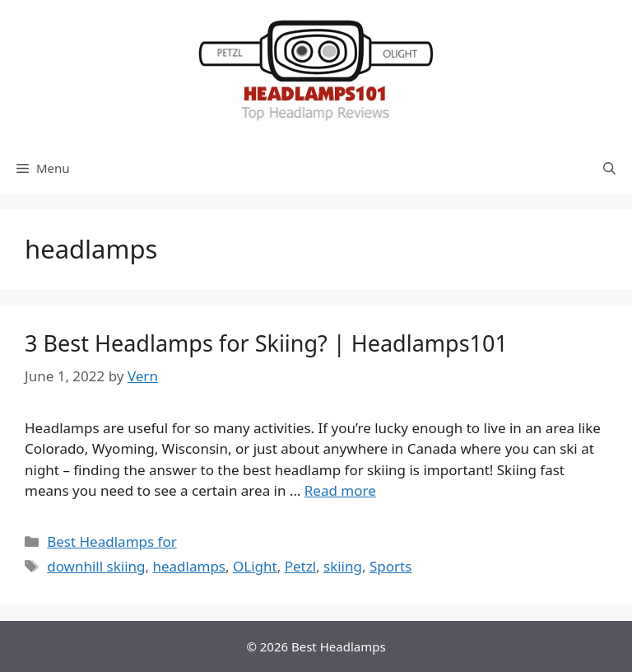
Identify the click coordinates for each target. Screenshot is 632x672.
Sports (390, 566)
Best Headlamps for (112, 541)
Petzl (300, 566)
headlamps (189, 566)
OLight (255, 566)
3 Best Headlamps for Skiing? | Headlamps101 (266, 343)
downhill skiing (96, 566)
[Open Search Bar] (609, 168)
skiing (343, 566)
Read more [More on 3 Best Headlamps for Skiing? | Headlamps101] (340, 490)
